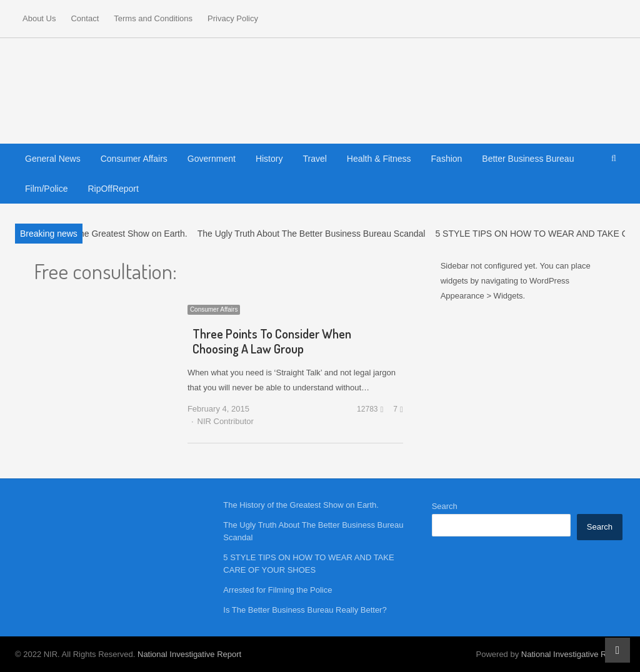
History (269, 159)
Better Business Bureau (528, 159)
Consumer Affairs (134, 159)
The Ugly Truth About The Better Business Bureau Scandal (312, 234)
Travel (314, 159)
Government (212, 159)
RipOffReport (113, 189)
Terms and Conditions (153, 18)
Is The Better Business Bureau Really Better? (305, 610)
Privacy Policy (233, 18)
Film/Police (46, 189)
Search (445, 506)
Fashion (447, 159)
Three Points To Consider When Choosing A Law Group (272, 341)
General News (53, 159)
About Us (39, 18)
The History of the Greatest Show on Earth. (104, 234)
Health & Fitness (379, 159)
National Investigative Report (189, 654)
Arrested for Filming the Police (277, 590)
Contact (85, 18)
